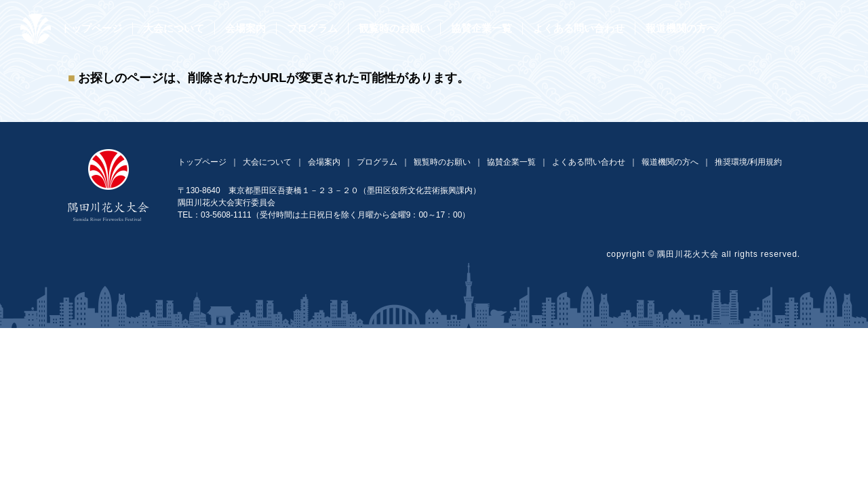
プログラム (312, 28)
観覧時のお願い (394, 28)
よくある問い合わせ (579, 28)
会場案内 (245, 28)
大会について (174, 28)
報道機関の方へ (681, 28)
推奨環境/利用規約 (748, 162)
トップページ (92, 28)
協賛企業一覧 (481, 28)
